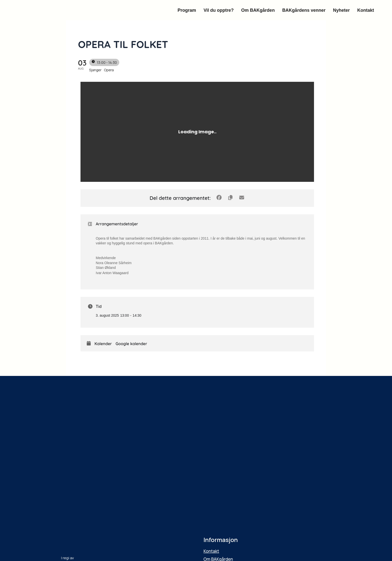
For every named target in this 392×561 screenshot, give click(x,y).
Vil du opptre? (219, 10)
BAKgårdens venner (304, 10)
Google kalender (131, 344)
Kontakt (366, 10)
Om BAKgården (258, 10)
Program (187, 10)
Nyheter (341, 10)
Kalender (103, 344)
